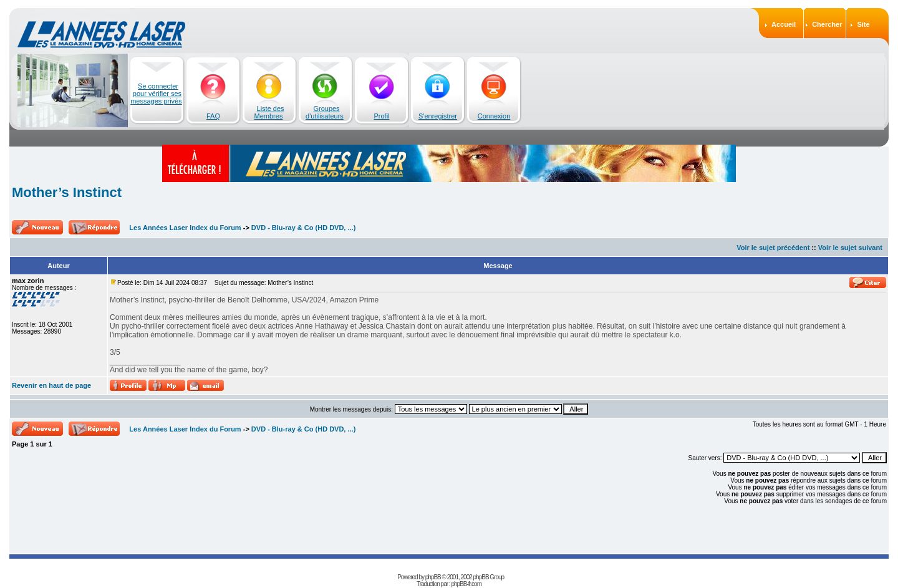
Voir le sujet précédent (773, 248)
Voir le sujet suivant (850, 248)
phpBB (433, 577)
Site (863, 24)
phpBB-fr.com (466, 584)
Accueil (784, 24)
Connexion (494, 116)
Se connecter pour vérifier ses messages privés (156, 94)
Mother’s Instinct (67, 192)
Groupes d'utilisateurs (325, 112)
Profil (381, 116)
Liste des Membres (269, 112)
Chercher (827, 24)
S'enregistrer (438, 116)
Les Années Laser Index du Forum (185, 228)
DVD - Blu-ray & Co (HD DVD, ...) (303, 228)
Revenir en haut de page (51, 385)
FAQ (213, 116)
